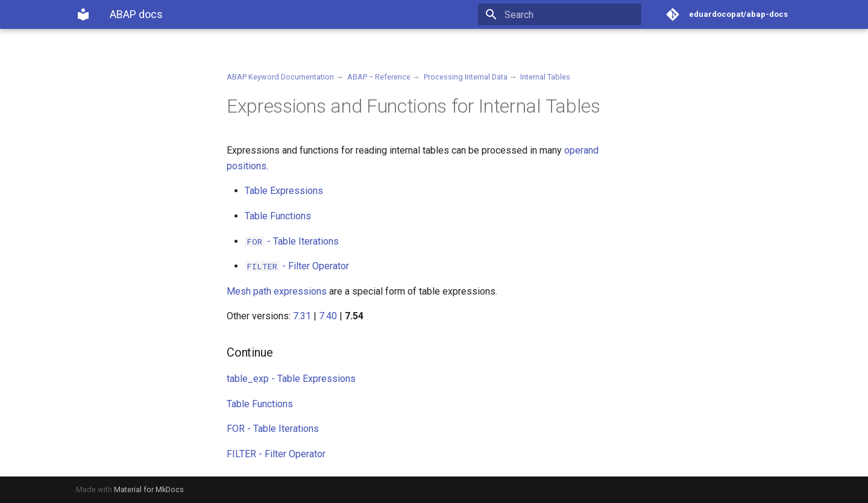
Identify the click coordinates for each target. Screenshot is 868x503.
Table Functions (278, 216)
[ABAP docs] (83, 14)
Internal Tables (545, 77)
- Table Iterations (292, 241)
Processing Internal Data (466, 77)
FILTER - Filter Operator (276, 454)
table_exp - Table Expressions (291, 379)
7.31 (302, 316)
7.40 (328, 316)
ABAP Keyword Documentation (280, 77)
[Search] (571, 14)
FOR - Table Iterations (273, 429)
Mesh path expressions (277, 291)
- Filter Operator (297, 266)
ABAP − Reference (379, 77)
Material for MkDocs (149, 489)
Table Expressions (284, 191)
